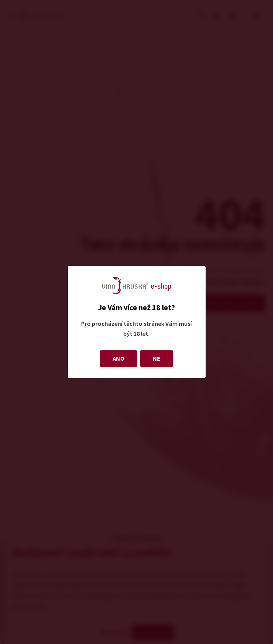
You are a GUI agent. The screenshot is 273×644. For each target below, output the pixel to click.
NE (157, 358)
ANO (119, 358)
